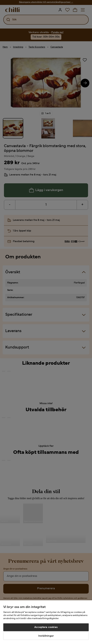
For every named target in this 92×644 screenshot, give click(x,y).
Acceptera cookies (46, 627)
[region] (46, 622)
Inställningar (46, 636)
